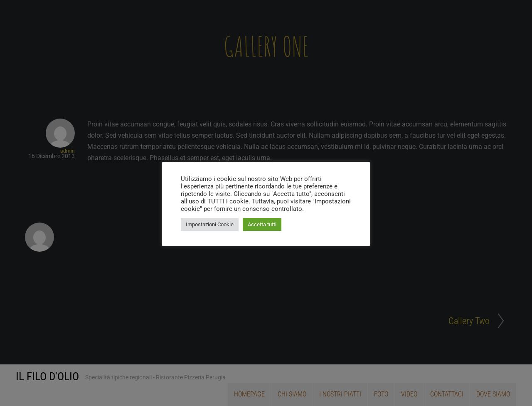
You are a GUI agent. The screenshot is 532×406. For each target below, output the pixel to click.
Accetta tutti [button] (262, 224)
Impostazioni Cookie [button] (210, 224)
